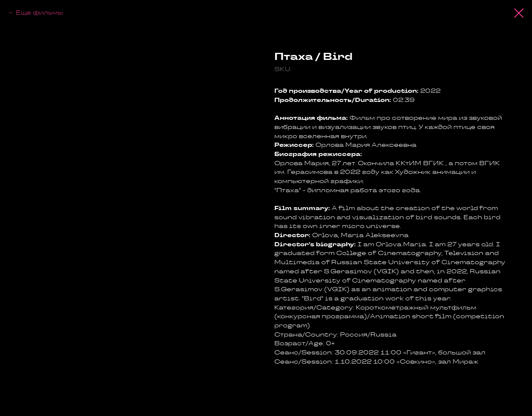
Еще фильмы (39, 12)
